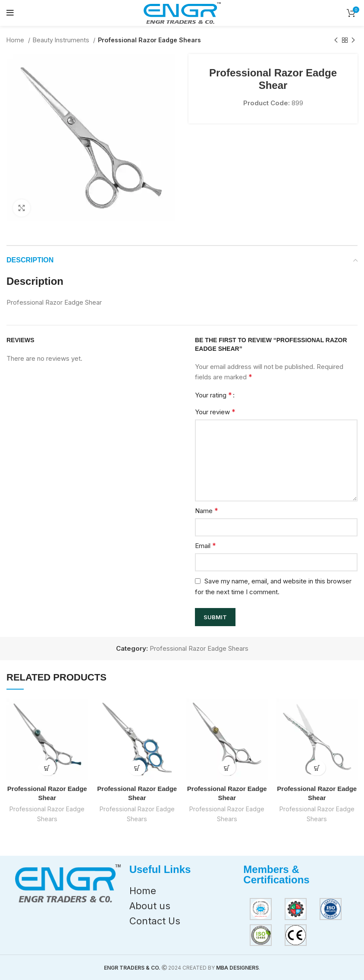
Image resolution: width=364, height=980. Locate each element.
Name (207, 510)
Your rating (213, 395)
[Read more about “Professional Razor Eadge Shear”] (47, 768)
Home (16, 40)
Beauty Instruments (62, 40)
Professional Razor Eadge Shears (149, 40)
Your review (215, 412)
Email (206, 545)
